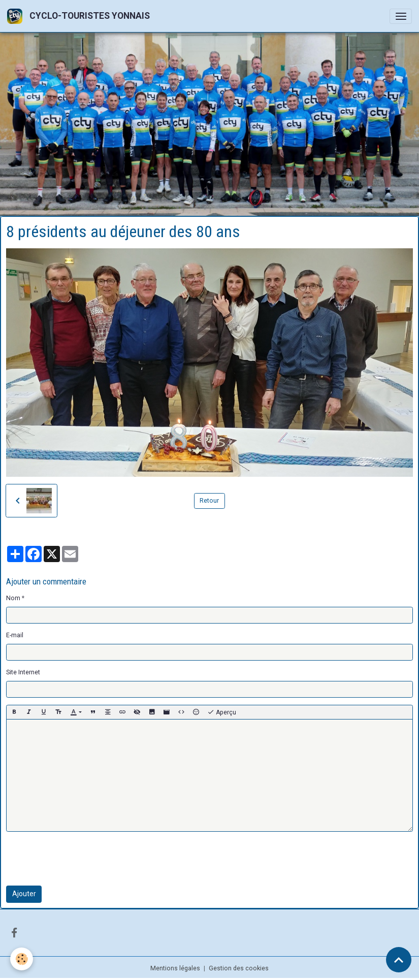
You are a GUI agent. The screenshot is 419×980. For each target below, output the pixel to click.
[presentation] (83, 859)
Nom (13, 598)
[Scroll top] (399, 960)
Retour (209, 501)
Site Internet (23, 672)
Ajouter (24, 894)
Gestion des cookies (239, 968)
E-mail (15, 635)
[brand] (80, 16)
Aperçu (222, 712)
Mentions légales (175, 968)
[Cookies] (22, 959)
